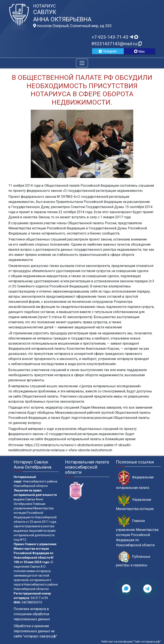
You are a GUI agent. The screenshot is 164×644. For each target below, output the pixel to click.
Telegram (108, 51)
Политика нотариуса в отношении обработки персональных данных (32, 614)
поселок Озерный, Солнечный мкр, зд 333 (72, 26)
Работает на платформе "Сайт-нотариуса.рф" (131, 642)
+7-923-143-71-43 (115, 37)
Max (139, 52)
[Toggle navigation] (82, 63)
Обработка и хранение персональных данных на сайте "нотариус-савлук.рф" (35, 631)
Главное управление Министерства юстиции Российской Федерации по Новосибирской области (137, 531)
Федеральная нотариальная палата (135, 480)
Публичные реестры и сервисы (133, 559)
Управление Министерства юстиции (135, 502)
